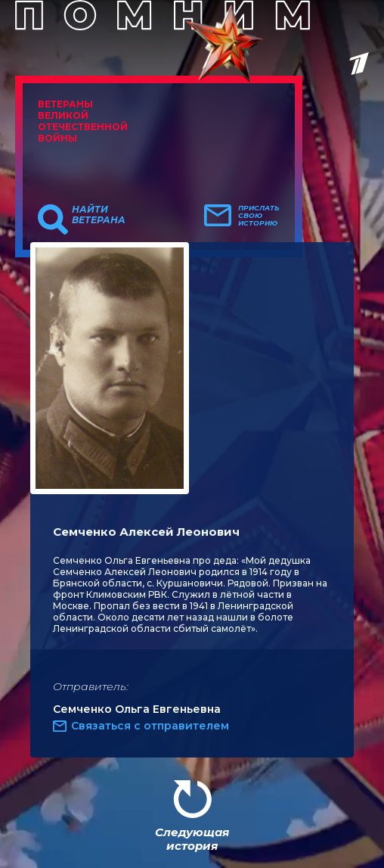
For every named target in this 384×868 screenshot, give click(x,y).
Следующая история (192, 839)
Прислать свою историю (259, 216)
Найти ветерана (99, 215)
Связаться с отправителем (150, 726)
